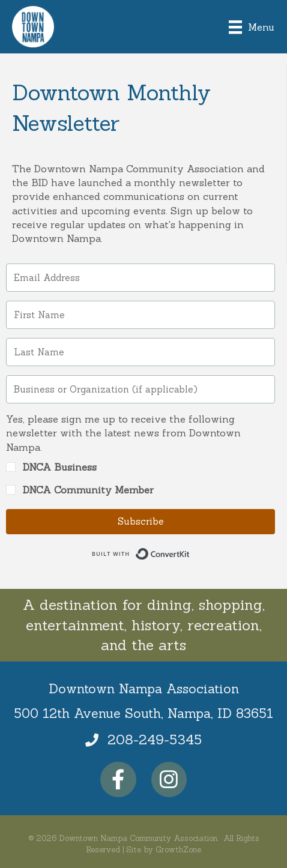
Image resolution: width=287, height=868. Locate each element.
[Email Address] (140, 278)
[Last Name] (140, 352)
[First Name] (140, 315)
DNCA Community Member (88, 490)
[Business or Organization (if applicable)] (140, 389)
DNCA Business (60, 467)
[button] (140, 456)
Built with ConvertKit (190, 550)
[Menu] (252, 27)
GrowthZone (178, 850)
